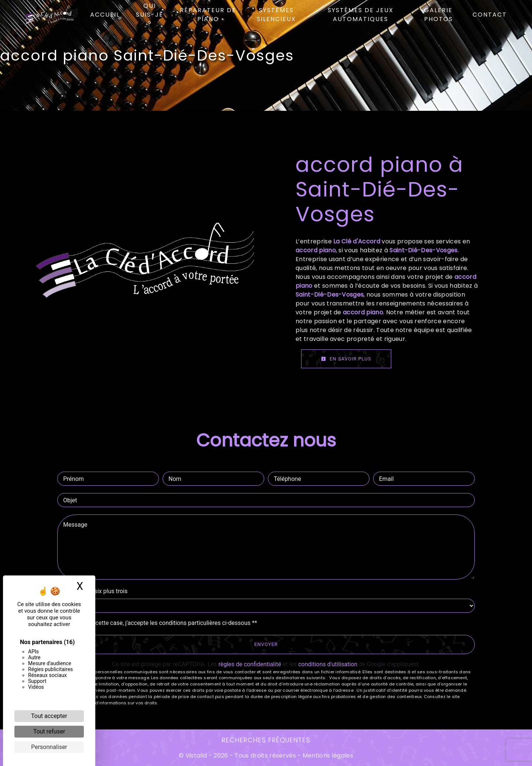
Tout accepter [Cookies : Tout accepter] (49, 716)
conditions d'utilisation (328, 664)
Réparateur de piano (208, 15)
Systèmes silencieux (276, 15)
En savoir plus (346, 359)
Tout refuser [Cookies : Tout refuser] (49, 731)
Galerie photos (439, 15)
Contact (490, 15)
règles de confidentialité (250, 664)
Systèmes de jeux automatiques (361, 15)
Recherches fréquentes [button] (266, 740)
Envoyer (266, 644)
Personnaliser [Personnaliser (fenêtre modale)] (49, 747)
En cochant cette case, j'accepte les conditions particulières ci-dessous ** (161, 623)
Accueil (105, 15)
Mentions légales (327, 755)
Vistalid (196, 755)
